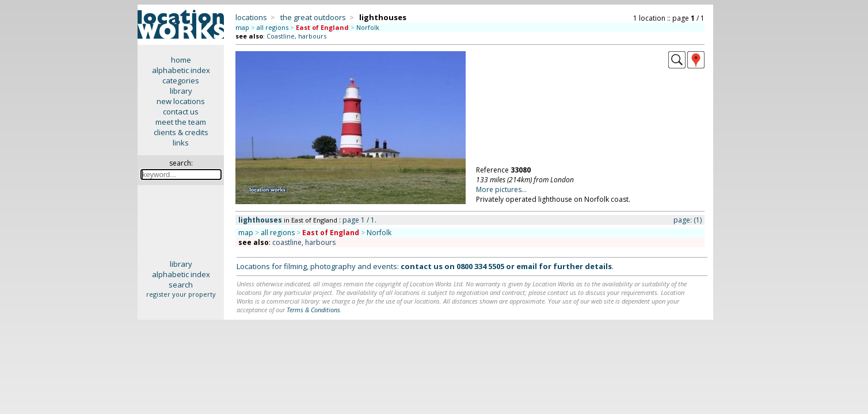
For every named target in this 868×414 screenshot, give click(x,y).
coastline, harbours (304, 242)
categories (181, 80)
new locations (181, 101)
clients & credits (181, 132)
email (527, 266)
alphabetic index (181, 70)
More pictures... (501, 189)
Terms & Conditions (313, 310)
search (181, 285)
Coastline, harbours (296, 36)
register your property (181, 294)
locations (251, 17)
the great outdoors (313, 17)
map (242, 27)
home (181, 60)
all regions (273, 27)
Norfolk (368, 27)
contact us (181, 112)
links (181, 143)
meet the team (181, 122)
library (181, 91)
